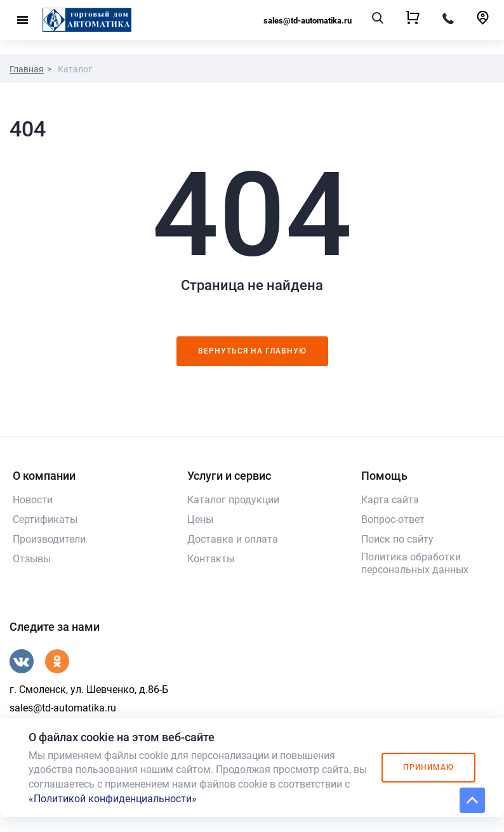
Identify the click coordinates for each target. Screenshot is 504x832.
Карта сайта (390, 500)
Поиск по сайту (397, 539)
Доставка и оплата (233, 539)
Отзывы (32, 559)
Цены (200, 519)
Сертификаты (45, 519)
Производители (49, 539)
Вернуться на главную (252, 351)
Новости (33, 500)
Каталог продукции (233, 500)
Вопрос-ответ (393, 519)
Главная (27, 69)
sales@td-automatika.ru (308, 21)
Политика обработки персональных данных (415, 563)
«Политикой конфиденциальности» (113, 799)
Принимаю (428, 767)
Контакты (211, 559)
